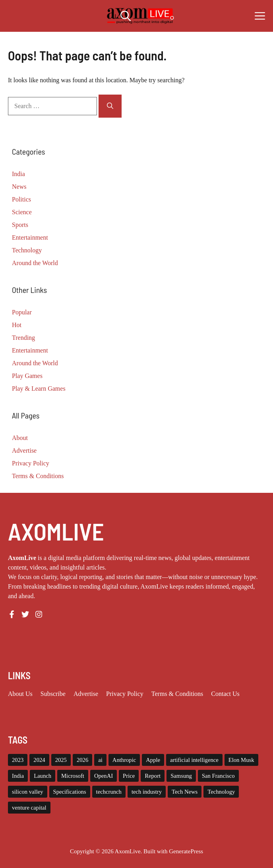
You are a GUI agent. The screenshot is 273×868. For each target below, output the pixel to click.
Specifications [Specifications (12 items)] (70, 792)
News (19, 187)
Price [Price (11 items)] (129, 776)
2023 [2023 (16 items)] (18, 760)
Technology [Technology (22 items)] (221, 792)
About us (20, 694)
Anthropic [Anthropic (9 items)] (124, 760)
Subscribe (53, 694)
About (20, 438)
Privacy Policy (31, 463)
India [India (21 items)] (18, 776)
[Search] (110, 106)
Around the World (35, 263)
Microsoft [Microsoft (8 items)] (73, 776)
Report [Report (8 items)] (153, 776)
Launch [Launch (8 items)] (43, 776)
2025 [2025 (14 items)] (61, 760)
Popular (22, 312)
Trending (23, 338)
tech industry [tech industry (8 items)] (147, 792)
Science (22, 212)
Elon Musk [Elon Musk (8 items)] (241, 760)
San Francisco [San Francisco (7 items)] (218, 776)
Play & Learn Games (39, 388)
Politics (21, 199)
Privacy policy (125, 694)
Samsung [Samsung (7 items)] (181, 776)
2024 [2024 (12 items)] (39, 760)
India (18, 174)
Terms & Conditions (38, 476)
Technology (27, 250)
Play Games (27, 376)
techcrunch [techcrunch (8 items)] (109, 792)
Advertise (24, 450)
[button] (126, 16)
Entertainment (30, 237)
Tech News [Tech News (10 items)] (185, 792)
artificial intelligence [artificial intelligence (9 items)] (194, 760)
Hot (17, 325)
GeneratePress (186, 851)
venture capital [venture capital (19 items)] (29, 808)
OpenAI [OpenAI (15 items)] (104, 776)
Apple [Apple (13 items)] (153, 760)
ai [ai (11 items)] (100, 760)
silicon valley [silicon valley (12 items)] (28, 792)
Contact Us (225, 694)
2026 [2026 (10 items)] (82, 760)
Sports (20, 225)
